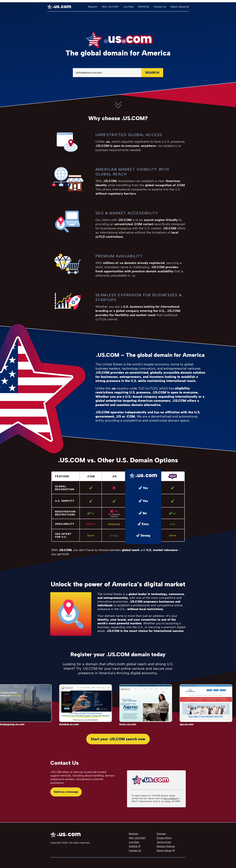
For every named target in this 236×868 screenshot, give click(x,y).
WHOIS (142, 7)
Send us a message (66, 792)
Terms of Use (164, 842)
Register (93, 7)
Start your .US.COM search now (118, 739)
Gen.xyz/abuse (170, 798)
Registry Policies (166, 846)
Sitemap (161, 834)
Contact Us (160, 7)
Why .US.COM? (110, 7)
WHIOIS (133, 846)
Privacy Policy (164, 838)
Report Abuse (178, 7)
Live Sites (128, 7)
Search (152, 73)
